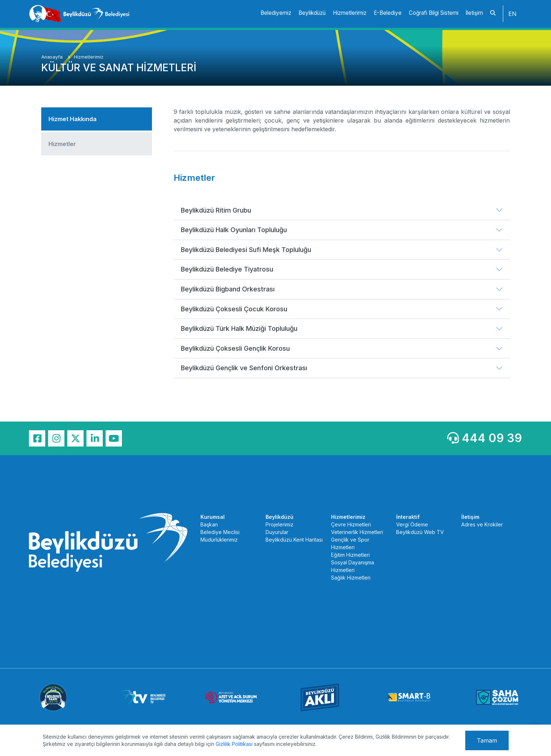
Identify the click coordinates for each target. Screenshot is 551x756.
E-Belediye (388, 13)
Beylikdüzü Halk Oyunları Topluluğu (234, 230)
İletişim (474, 13)
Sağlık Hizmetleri (351, 578)
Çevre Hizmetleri (351, 524)
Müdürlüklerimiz (219, 540)
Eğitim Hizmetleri (350, 555)
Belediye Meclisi (220, 532)
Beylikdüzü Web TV (420, 532)
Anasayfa (53, 57)
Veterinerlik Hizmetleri (357, 532)
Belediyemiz (276, 13)
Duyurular (277, 532)
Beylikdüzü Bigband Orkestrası (228, 289)
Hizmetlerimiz (350, 13)
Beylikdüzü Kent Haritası (294, 540)
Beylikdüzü (312, 13)
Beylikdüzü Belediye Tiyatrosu (227, 269)
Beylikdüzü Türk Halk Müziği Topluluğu (239, 328)
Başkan (209, 524)
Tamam (487, 740)
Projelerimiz (279, 524)
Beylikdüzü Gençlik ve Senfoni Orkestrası (244, 368)
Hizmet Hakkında (73, 119)
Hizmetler (62, 144)
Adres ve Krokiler (482, 524)
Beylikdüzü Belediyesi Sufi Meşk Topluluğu (246, 250)
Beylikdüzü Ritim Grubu (216, 210)
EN (512, 14)
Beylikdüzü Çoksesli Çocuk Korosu (234, 309)
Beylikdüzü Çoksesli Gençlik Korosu (235, 348)
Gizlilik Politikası (234, 744)
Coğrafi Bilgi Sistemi (434, 13)
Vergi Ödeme (412, 524)
